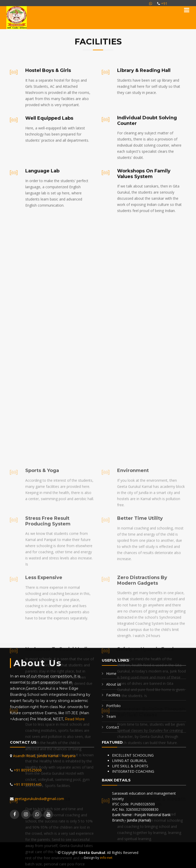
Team (111, 716)
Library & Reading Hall (144, 99)
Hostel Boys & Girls (48, 99)
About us (114, 684)
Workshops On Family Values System (144, 225)
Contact (113, 727)
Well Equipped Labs (49, 147)
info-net (106, 858)
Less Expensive (44, 864)
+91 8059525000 (27, 770)
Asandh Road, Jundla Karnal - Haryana (44, 756)
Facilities (113, 695)
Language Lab (42, 222)
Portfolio (113, 706)
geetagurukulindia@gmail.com (39, 799)
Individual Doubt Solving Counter (147, 172)
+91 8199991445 (27, 784)
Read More (75, 719)
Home (111, 673)
